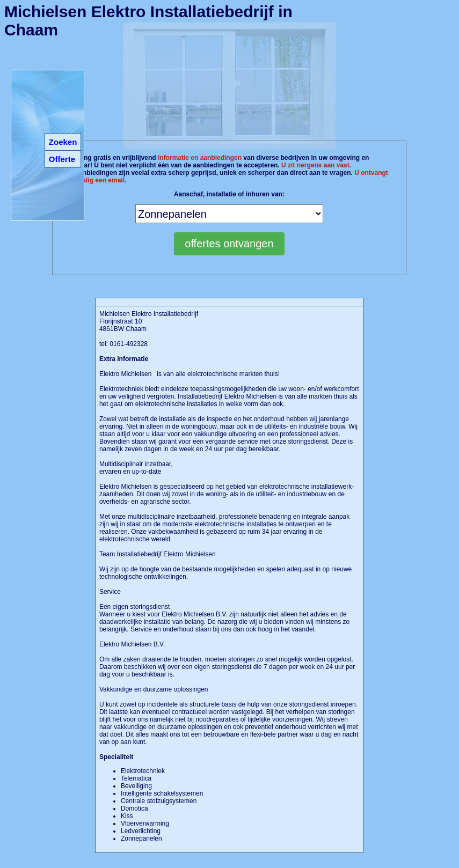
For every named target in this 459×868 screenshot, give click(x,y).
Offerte (62, 159)
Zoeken (63, 142)
